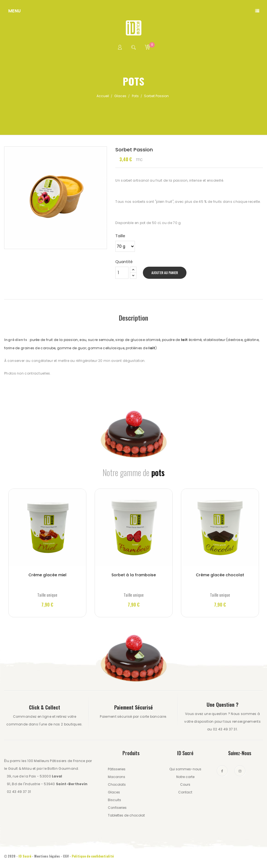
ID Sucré (25, 856)
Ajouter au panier (165, 273)
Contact (185, 792)
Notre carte (185, 777)
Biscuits (114, 800)
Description (133, 318)
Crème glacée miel (47, 575)
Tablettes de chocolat (126, 815)
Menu (15, 11)
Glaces (114, 792)
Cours (185, 784)
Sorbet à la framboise (134, 575)
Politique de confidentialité (93, 856)
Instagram (240, 771)
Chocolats (117, 784)
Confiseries (117, 808)
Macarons (117, 777)
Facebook (222, 771)
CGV (66, 856)
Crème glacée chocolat (220, 575)
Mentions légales (47, 856)
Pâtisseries (117, 769)
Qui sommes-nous (185, 769)
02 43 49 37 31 (19, 792)
